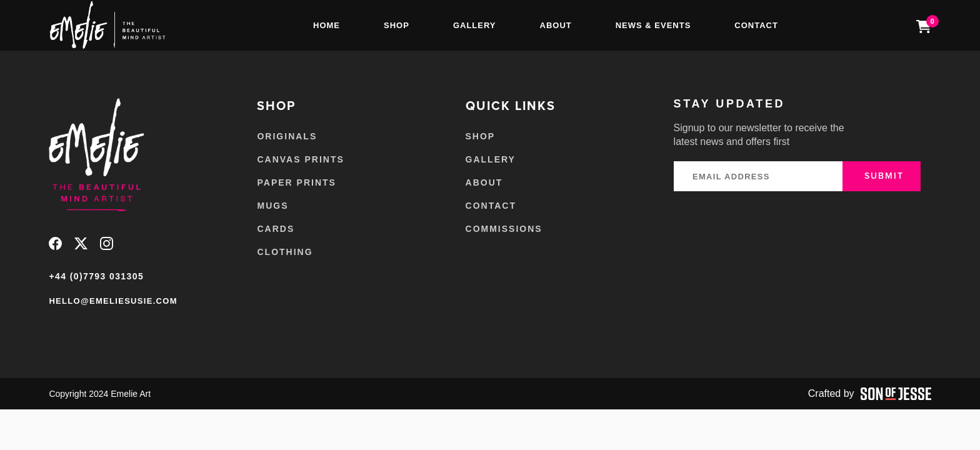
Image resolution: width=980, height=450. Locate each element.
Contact (756, 25)
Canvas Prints (300, 159)
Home (327, 25)
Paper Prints (296, 182)
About (556, 25)
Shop (397, 25)
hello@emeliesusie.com (113, 301)
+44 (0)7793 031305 (96, 276)
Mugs (272, 206)
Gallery (475, 25)
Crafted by (870, 394)
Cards (276, 229)
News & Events (653, 25)
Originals (287, 136)
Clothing (285, 252)
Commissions (504, 229)
